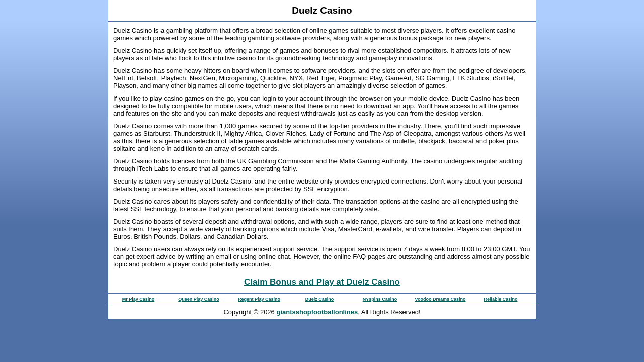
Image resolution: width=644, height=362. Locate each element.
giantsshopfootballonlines (317, 312)
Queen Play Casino (199, 299)
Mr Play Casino (139, 299)
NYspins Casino (380, 299)
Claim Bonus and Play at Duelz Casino (322, 282)
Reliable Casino (500, 299)
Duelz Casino (320, 299)
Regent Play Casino (259, 299)
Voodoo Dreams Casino (440, 299)
